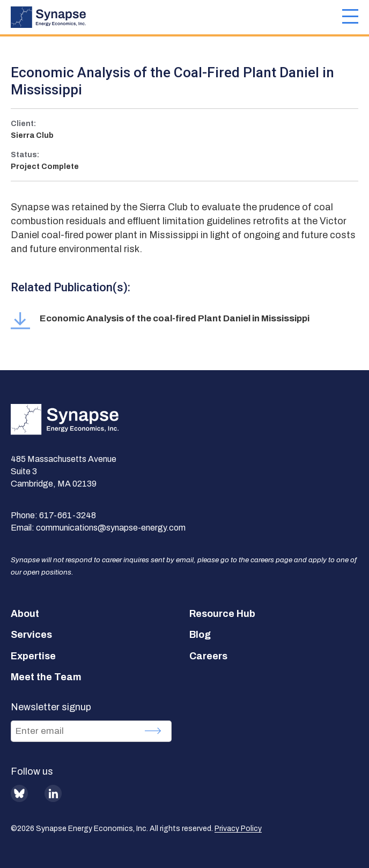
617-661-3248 (68, 515)
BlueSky (19, 793)
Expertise (33, 656)
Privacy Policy (238, 829)
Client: (23, 124)
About (25, 614)
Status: (25, 155)
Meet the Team (46, 677)
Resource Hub (222, 614)
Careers (208, 656)
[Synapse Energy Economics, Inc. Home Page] (176, 17)
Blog (200, 635)
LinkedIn (53, 793)
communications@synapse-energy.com (111, 528)
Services (31, 635)
